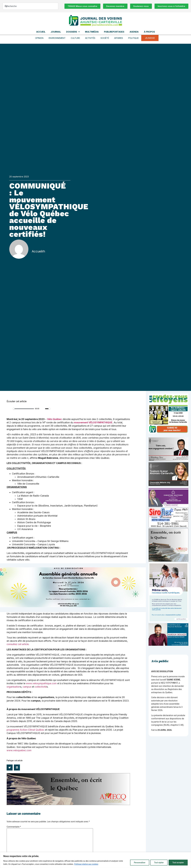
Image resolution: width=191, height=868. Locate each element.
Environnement (57, 38)
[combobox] (31, 6)
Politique (133, 38)
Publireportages (114, 32)
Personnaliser (140, 863)
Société (105, 38)
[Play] (10, 409)
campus (27, 687)
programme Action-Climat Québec (25, 730)
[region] (95, 860)
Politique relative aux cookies (86, 864)
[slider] (23, 409)
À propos (149, 32)
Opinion (39, 38)
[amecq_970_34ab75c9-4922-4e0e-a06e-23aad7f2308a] (68, 804)
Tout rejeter (159, 863)
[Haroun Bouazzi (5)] (168, 645)
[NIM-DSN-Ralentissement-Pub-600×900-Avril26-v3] (168, 622)
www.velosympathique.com (41, 683)
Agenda (134, 32)
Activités (90, 38)
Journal (56, 32)
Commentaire (14, 827)
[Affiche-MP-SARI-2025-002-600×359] (168, 461)
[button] (10, 767)
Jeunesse (150, 38)
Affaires (119, 38)
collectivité (41, 687)
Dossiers (73, 32)
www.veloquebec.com (19, 750)
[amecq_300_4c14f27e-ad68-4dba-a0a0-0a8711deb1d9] (168, 561)
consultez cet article (18, 644)
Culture (75, 38)
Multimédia (92, 32)
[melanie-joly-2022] (168, 485)
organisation (13, 687)
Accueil (41, 32)
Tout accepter (178, 863)
